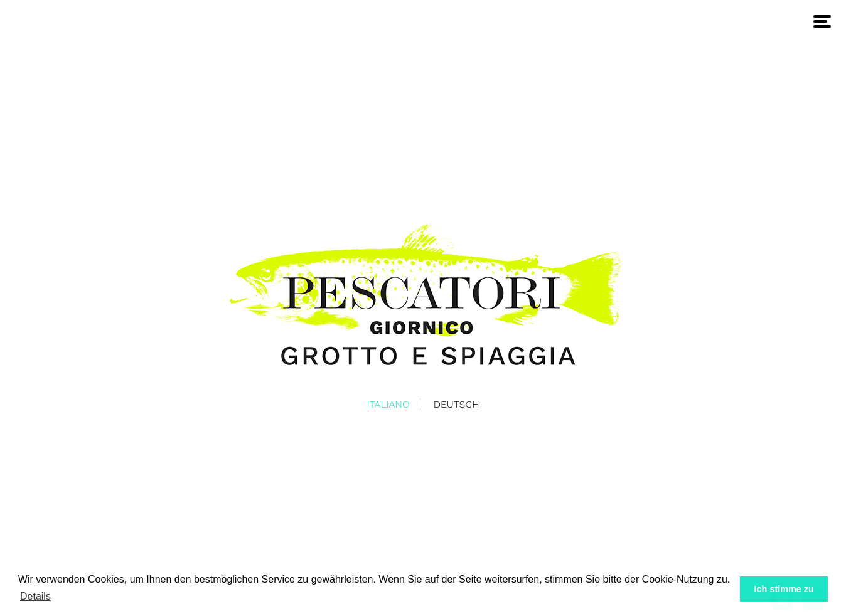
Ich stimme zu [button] (784, 589)
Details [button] (35, 596)
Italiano (388, 404)
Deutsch (457, 404)
